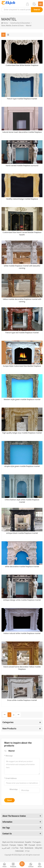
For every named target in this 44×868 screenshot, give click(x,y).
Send (9, 800)
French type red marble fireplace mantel (22, 333)
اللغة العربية (6, 848)
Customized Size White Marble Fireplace (22, 65)
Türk (22, 848)
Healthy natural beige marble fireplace (22, 199)
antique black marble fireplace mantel (22, 533)
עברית (27, 851)
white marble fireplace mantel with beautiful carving (22, 267)
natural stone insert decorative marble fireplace (22, 132)
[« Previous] (5, 715)
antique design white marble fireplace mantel (22, 600)
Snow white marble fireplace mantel (22, 700)
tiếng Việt (39, 848)
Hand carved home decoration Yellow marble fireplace (22, 668)
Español (28, 842)
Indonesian (20, 851)
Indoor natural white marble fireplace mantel (22, 633)
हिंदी (26, 845)
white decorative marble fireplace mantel (22, 567)
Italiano (20, 845)
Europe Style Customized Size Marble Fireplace (22, 366)
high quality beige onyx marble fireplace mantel (22, 433)
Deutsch (5, 845)
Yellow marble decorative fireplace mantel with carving (22, 300)
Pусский (32, 845)
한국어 (39, 845)
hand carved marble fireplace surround (22, 166)
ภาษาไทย (15, 848)
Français (13, 845)
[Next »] (18, 715)
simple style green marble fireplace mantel (22, 466)
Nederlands (29, 848)
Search (37, 10)
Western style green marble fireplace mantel (22, 399)
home (5, 23)
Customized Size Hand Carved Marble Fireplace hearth (22, 234)
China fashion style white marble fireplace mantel (22, 501)
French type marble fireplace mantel (22, 99)
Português (37, 842)
